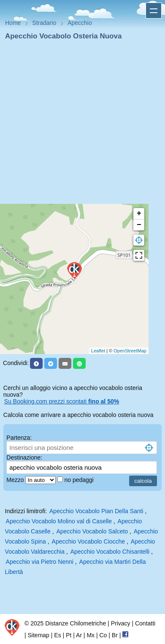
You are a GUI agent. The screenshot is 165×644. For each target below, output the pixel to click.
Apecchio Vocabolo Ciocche (89, 541)
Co (103, 635)
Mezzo (16, 480)
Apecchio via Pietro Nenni (40, 562)
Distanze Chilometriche (76, 623)
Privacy (121, 623)
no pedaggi (80, 480)
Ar (79, 635)
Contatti (145, 623)
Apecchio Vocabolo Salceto (92, 531)
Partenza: (19, 438)
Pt (69, 635)
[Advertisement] (79, 125)
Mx (91, 635)
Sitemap (39, 635)
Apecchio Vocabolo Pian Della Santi (96, 511)
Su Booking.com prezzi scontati (62, 401)
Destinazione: (24, 457)
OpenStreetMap (130, 351)
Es (57, 635)
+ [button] (139, 214)
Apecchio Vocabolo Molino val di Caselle (59, 521)
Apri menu (154, 11)
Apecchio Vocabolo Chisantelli (110, 552)
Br (115, 635)
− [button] (139, 225)
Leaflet (98, 351)
